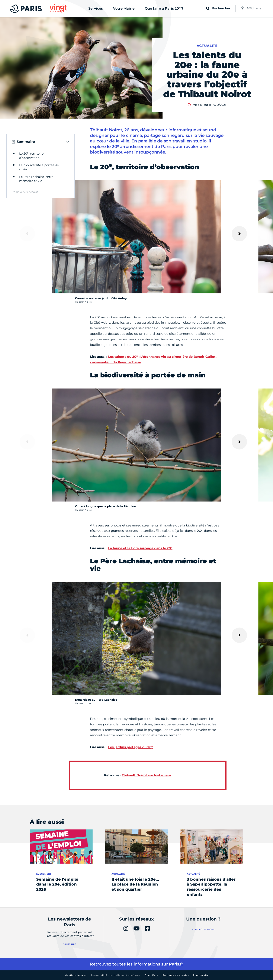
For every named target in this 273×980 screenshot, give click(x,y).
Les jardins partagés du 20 (131, 747)
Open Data (151, 975)
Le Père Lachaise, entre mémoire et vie (36, 179)
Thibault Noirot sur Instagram (146, 775)
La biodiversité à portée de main (39, 167)
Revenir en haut (27, 192)
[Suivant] (239, 234)
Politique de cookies (176, 975)
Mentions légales (76, 975)
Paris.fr (176, 964)
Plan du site (201, 975)
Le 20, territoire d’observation (31, 156)
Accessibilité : (116, 975)
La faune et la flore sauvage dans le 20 (140, 548)
